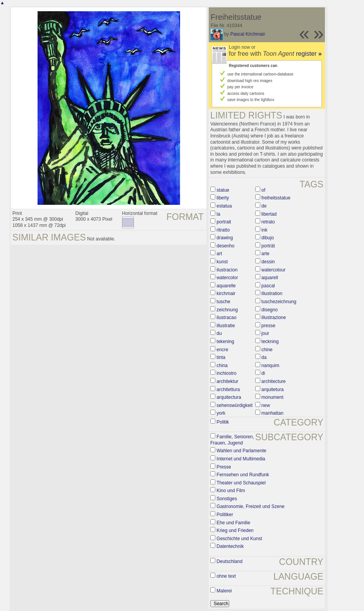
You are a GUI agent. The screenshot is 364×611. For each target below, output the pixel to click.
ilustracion (227, 270)
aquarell (270, 278)
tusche (223, 302)
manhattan (272, 413)
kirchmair (226, 293)
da (264, 357)
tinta (221, 357)
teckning (270, 342)
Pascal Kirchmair (248, 34)
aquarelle (226, 286)
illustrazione (274, 318)
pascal (268, 286)
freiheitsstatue (276, 198)
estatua (224, 206)
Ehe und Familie (233, 523)
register (309, 54)
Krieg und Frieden (235, 530)
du (219, 333)
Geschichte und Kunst (239, 539)
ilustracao (226, 318)
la (218, 214)
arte (265, 254)
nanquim (270, 366)
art (219, 254)
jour (265, 333)
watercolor (227, 278)
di (263, 373)
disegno (270, 310)
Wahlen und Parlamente (241, 451)
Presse (224, 467)
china (222, 366)
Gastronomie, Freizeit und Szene (250, 506)
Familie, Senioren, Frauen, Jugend (232, 440)
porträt (268, 246)
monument (272, 397)
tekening (225, 342)
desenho (225, 246)
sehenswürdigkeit (234, 405)
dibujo (268, 238)
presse (268, 326)
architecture (274, 381)
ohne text (226, 576)
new (266, 405)
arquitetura (272, 390)
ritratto (223, 230)
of (263, 190)
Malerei (224, 591)
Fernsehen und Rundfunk (243, 475)
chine (267, 350)
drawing (225, 238)
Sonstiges (227, 499)
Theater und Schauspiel (241, 483)
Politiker (225, 515)
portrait (224, 222)
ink (264, 230)
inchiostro (226, 373)
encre (222, 350)
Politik (223, 422)
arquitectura (229, 397)
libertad (269, 214)
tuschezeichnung (279, 302)
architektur (227, 381)
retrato (268, 222)
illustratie (226, 326)
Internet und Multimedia (241, 459)
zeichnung (227, 310)
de (264, 206)
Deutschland (229, 561)
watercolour (273, 270)
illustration (272, 293)
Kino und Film (231, 491)
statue (223, 190)
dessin (268, 262)
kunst (222, 262)
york (221, 413)
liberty (223, 198)
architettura (228, 390)
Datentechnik (230, 546)
